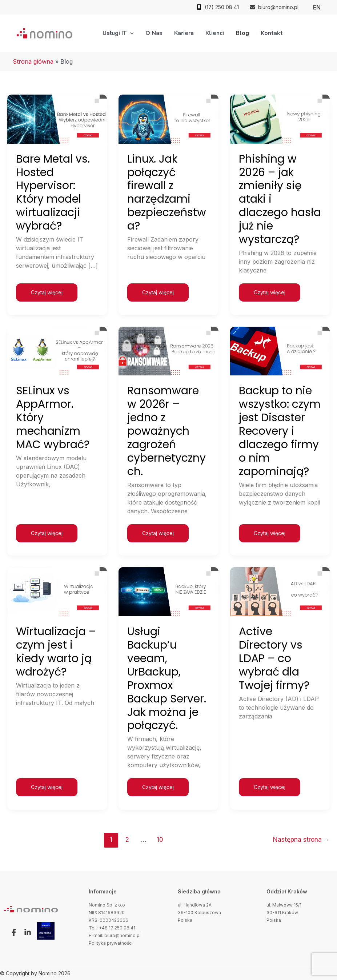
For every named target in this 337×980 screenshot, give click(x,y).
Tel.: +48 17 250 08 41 (112, 928)
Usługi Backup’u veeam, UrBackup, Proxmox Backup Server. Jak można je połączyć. (167, 678)
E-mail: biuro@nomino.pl (115, 935)
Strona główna (33, 61)
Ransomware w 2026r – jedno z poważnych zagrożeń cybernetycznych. (167, 431)
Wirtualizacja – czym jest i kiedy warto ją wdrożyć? (56, 652)
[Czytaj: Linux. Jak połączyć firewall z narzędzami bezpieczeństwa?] (168, 119)
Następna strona (301, 839)
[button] (12, 932)
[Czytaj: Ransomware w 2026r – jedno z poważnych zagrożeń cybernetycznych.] (168, 350)
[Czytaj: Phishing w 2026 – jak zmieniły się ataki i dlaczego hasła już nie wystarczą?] (280, 119)
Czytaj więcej (47, 289)
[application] (130, 33)
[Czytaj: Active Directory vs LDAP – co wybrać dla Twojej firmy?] (280, 591)
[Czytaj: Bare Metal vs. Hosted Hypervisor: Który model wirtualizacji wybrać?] (57, 119)
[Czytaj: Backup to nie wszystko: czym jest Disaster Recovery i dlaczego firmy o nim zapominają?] (280, 350)
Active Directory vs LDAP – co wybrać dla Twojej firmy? (274, 658)
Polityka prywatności (111, 943)
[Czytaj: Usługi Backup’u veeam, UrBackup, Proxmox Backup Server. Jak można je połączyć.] (168, 591)
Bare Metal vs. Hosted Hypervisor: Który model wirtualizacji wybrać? (53, 192)
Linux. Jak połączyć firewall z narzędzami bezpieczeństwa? (167, 192)
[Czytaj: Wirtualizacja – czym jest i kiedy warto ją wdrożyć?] (57, 591)
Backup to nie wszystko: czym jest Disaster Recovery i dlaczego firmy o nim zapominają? (280, 431)
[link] (317, 7)
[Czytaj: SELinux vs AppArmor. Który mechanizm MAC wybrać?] (57, 350)
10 (160, 839)
